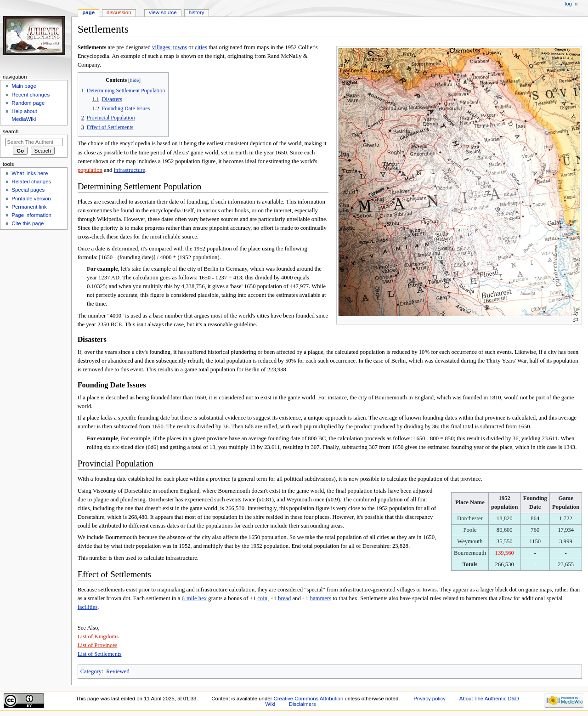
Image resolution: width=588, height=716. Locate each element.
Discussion (119, 12)
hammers (321, 598)
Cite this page (28, 223)
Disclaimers (302, 704)
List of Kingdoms (98, 636)
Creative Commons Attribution (309, 699)
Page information (31, 215)
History (197, 12)
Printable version (31, 199)
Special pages (28, 190)
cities (201, 47)
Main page (24, 86)
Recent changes (31, 95)
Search (11, 131)
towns (180, 47)
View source (163, 12)
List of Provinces (98, 645)
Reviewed (118, 671)
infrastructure (130, 170)
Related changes (31, 182)
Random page (28, 103)
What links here (30, 173)
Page (88, 12)
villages (161, 47)
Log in (571, 4)
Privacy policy (430, 699)
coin (262, 598)
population (90, 170)
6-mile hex (195, 598)
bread (284, 598)
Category (91, 671)
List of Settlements (100, 654)
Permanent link (29, 207)
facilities (88, 607)
